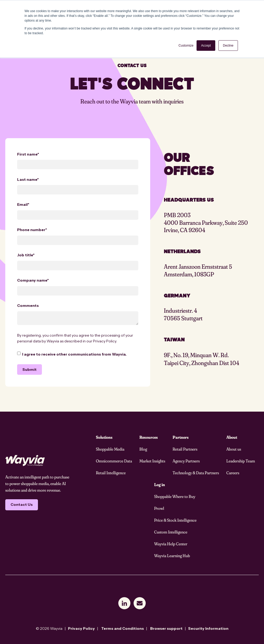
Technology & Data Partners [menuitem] (196, 473)
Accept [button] (206, 46)
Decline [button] (228, 46)
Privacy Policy (105, 341)
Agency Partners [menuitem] (186, 461)
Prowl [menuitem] (159, 508)
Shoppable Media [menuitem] (110, 449)
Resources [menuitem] (149, 437)
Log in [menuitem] (160, 485)
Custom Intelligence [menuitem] (171, 532)
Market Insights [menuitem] (152, 461)
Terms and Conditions (123, 628)
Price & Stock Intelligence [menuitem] (175, 520)
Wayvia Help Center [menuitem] (171, 544)
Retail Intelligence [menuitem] (111, 473)
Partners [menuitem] (181, 437)
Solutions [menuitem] (104, 437)
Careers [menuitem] (233, 473)
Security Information (208, 628)
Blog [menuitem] (143, 449)
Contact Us (22, 505)
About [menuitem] (232, 437)
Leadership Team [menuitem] (241, 461)
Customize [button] (186, 46)
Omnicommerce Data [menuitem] (114, 461)
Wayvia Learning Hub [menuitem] (172, 556)
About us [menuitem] (234, 449)
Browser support (166, 628)
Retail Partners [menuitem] (185, 449)
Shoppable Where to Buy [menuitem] (175, 496)
